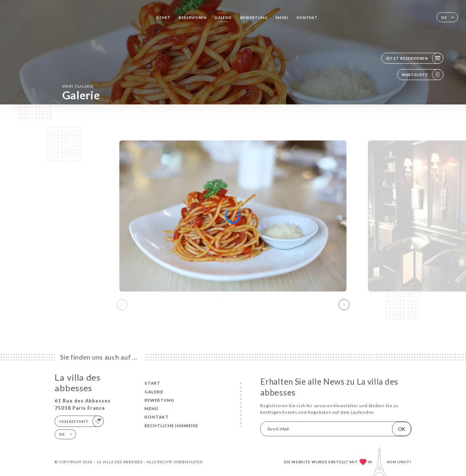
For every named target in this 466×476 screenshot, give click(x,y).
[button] (344, 305)
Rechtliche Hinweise (171, 426)
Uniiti (404, 462)
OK (402, 429)
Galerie (223, 17)
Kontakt (307, 17)
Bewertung (254, 17)
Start (164, 17)
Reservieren (193, 17)
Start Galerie (78, 86)
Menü (282, 17)
